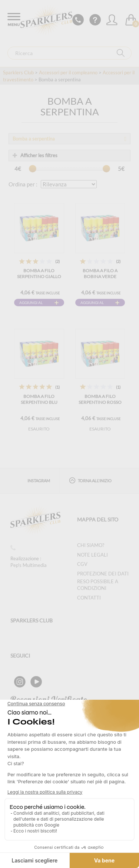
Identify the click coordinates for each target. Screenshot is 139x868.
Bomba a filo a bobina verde (100, 273)
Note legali (92, 555)
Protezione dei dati (103, 574)
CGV (82, 564)
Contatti (89, 598)
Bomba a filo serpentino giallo (39, 273)
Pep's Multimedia (29, 565)
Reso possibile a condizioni (98, 585)
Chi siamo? (91, 545)
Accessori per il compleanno (68, 72)
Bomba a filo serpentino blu (39, 399)
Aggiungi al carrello (31, 303)
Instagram (39, 481)
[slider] (33, 169)
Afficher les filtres (35, 155)
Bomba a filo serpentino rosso (100, 399)
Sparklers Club (18, 72)
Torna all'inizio (90, 480)
